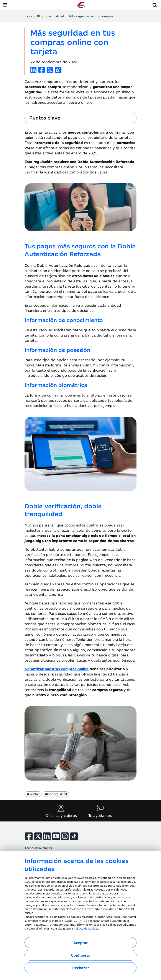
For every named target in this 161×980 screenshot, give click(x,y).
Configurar (81, 955)
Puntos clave (45, 117)
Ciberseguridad (56, 794)
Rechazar (81, 968)
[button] (155, 4)
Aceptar (80, 943)
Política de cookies (86, 928)
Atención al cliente (39, 848)
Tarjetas (33, 794)
